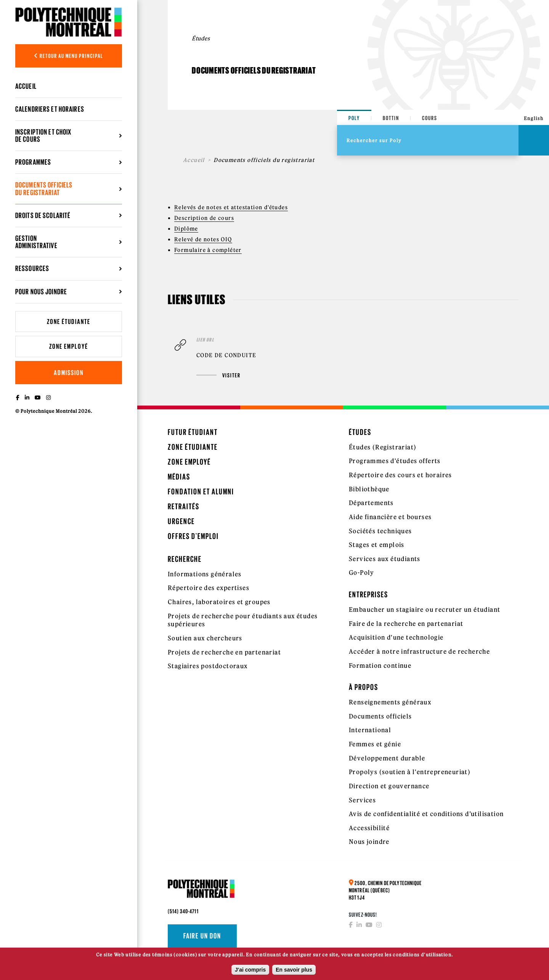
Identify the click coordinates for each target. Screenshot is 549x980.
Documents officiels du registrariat (44, 188)
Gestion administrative (36, 242)
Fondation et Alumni (201, 492)
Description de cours (204, 218)
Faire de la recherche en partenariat (406, 624)
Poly (354, 118)
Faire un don (202, 936)
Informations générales (205, 574)
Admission (69, 373)
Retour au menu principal (69, 56)
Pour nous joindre (41, 292)
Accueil (26, 86)
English (534, 118)
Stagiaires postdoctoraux (208, 666)
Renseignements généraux (390, 702)
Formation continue (380, 666)
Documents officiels (380, 716)
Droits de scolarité (43, 215)
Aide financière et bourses (390, 517)
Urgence (181, 521)
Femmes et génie (375, 744)
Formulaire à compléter (208, 250)
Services (362, 800)
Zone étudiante (69, 322)
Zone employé (69, 346)
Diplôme (186, 229)
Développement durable (387, 758)
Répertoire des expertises (209, 588)
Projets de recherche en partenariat (224, 652)
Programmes (33, 162)
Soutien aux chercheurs (205, 638)
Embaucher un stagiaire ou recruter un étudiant (425, 609)
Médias (179, 477)
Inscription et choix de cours (43, 136)
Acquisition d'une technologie (396, 637)
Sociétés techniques (380, 531)
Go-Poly (362, 573)
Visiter (218, 375)
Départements (371, 503)
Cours (430, 118)
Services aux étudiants (385, 559)
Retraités (184, 506)
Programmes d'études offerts (395, 461)
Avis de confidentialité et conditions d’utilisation (426, 814)
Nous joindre (369, 842)
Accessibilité (369, 828)
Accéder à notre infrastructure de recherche (419, 651)
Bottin (391, 118)
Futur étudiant (193, 432)
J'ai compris (250, 971)
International (370, 730)
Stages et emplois (377, 545)
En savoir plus (294, 971)
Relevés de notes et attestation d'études (231, 207)
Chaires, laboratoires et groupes (219, 602)
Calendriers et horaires (50, 109)
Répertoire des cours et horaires (401, 475)
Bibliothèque (369, 489)
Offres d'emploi (193, 536)
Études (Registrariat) (383, 447)
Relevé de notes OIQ (203, 239)
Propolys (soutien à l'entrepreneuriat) (410, 772)
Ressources (32, 268)
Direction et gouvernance (389, 786)
